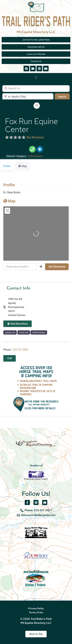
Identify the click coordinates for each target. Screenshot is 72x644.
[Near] (28, 97)
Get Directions (57, 267)
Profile (9, 185)
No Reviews (35, 137)
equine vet (10, 332)
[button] (36, 77)
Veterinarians (35, 156)
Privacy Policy (36, 608)
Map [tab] (22, 166)
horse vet (24, 332)
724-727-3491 (20, 350)
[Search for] (36, 89)
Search (64, 96)
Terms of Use (36, 612)
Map (9, 201)
